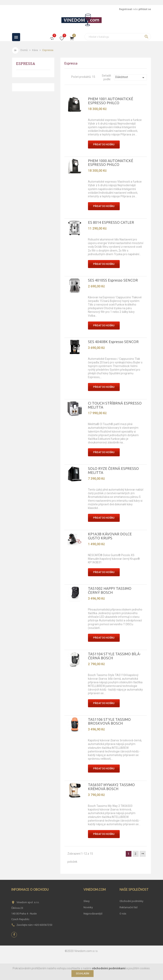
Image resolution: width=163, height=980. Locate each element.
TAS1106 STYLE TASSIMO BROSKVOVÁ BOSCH (109, 721)
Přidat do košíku (104, 145)
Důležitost (130, 78)
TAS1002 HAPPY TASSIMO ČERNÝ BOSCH (110, 590)
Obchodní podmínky (131, 901)
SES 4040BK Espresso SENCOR (113, 342)
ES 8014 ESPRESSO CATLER (111, 222)
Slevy (87, 901)
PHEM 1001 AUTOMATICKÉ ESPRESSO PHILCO (111, 101)
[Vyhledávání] (118, 37)
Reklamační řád (128, 907)
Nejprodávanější (93, 914)
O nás (123, 914)
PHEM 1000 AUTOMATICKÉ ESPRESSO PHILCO (111, 163)
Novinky (88, 907)
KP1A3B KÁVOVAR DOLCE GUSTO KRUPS (110, 536)
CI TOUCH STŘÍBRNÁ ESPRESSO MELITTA (115, 405)
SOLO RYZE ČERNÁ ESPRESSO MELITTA (113, 470)
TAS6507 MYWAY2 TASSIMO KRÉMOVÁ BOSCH (111, 787)
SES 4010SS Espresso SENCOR (113, 280)
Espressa (26, 64)
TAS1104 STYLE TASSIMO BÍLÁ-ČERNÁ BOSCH (114, 656)
